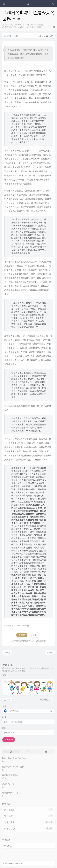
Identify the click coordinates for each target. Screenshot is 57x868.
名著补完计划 (8, 784)
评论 (5, 675)
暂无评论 (9, 27)
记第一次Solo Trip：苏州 (13, 767)
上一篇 (7, 652)
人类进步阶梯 (35, 27)
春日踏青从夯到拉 (10, 775)
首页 (8, 36)
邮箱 (4, 717)
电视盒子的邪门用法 (11, 793)
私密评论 (44, 700)
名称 (5, 706)
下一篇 (50, 652)
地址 (4, 728)
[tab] (11, 751)
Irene (7, 25)
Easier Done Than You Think (14, 758)
